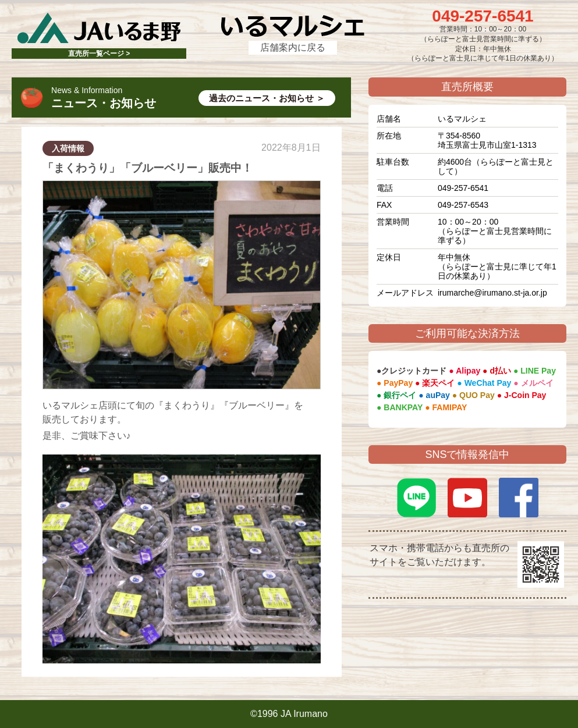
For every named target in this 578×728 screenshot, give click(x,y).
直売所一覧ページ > (99, 54)
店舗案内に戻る (293, 47)
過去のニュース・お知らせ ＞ (267, 98)
